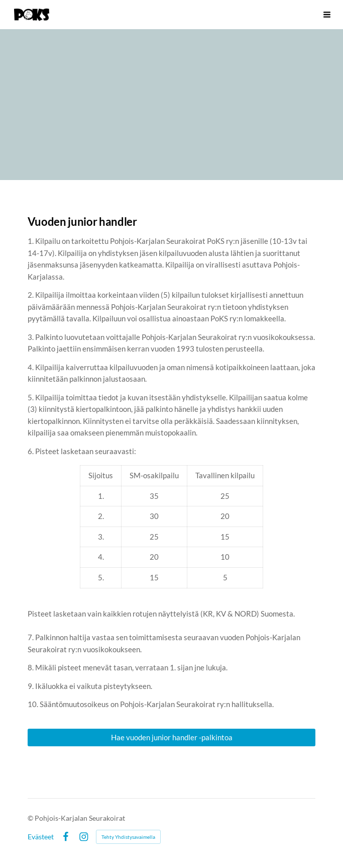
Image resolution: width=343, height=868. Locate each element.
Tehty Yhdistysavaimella (128, 837)
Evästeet (41, 837)
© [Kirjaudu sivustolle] (31, 818)
